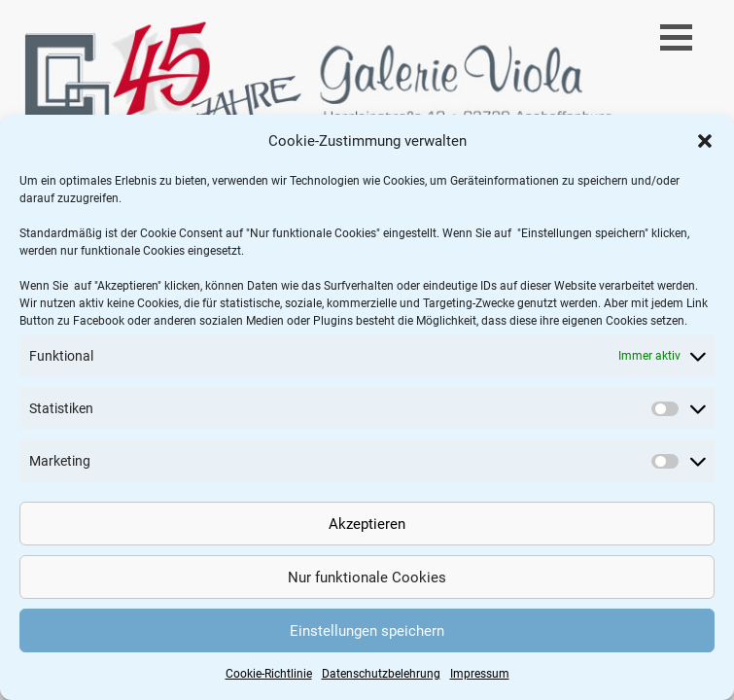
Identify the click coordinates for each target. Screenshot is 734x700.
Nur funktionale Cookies (367, 577)
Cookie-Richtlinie (269, 674)
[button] (705, 141)
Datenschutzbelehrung (381, 674)
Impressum (480, 674)
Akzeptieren (367, 524)
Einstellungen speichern (367, 631)
